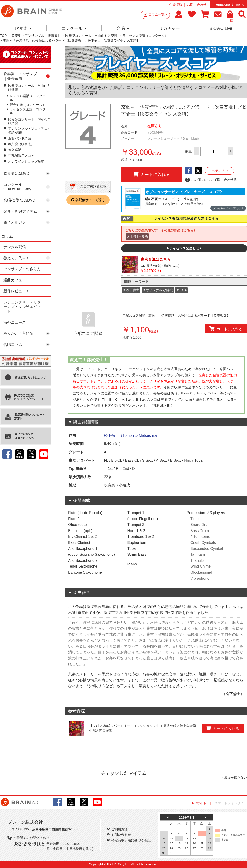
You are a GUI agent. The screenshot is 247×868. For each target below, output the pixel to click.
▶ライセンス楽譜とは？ (184, 248)
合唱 (123, 28)
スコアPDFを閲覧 (93, 186)
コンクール (74, 28)
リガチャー (169, 28)
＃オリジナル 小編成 (158, 290)
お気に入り (220, 171)
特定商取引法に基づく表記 (131, 840)
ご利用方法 (120, 829)
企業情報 (176, 5)
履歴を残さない (236, 777)
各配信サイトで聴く (90, 200)
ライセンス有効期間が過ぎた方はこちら (187, 218)
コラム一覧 (158, 14)
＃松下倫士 (131, 290)
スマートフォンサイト (231, 803)
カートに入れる (151, 174)
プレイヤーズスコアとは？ (228, 208)
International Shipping (228, 4)
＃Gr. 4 (181, 290)
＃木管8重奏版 (137, 236)
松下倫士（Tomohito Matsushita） (132, 436)
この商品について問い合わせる (211, 180)
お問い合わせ (197, 5)
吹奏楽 (23, 28)
